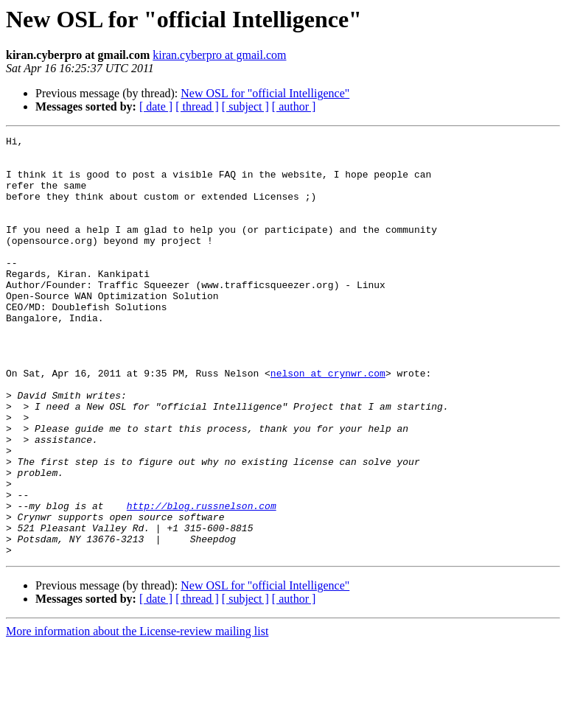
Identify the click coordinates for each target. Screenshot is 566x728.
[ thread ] (197, 106)
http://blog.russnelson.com (202, 581)
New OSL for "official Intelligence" (265, 93)
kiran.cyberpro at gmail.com (219, 55)
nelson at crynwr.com (328, 421)
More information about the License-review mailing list (137, 715)
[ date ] (156, 106)
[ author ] (294, 106)
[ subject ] (245, 106)
